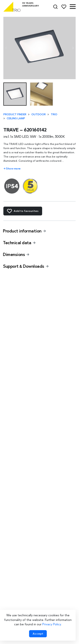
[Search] (55, 7)
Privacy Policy (52, 624)
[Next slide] (73, 48)
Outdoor (39, 114)
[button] (73, 7)
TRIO (54, 114)
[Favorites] (64, 7)
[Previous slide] (6, 48)
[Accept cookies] (38, 634)
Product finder (15, 114)
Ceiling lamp (16, 118)
